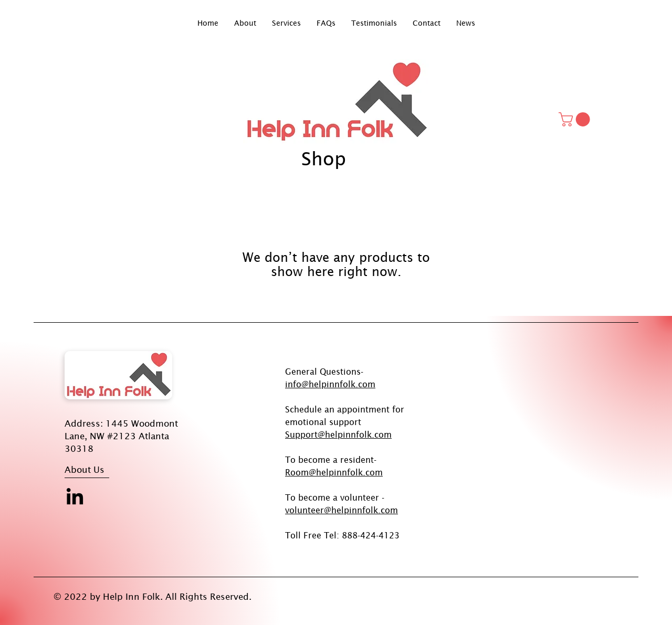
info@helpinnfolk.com (330, 384)
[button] (576, 119)
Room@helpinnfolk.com (334, 472)
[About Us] (104, 470)
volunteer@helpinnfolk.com (342, 510)
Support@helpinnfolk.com (338, 435)
